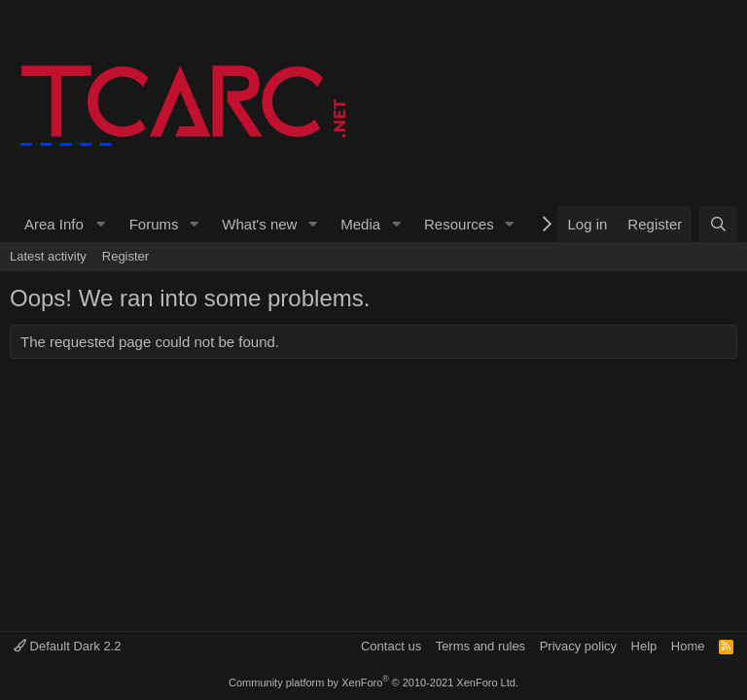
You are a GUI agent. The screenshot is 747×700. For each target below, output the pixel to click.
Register (125, 256)
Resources (459, 224)
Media (360, 224)
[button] (62, 224)
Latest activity (48, 256)
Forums (154, 224)
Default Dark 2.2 (68, 646)
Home (688, 646)
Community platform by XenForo (373, 682)
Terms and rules (480, 646)
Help (644, 646)
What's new (259, 224)
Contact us (391, 646)
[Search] (718, 224)
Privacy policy (578, 646)
